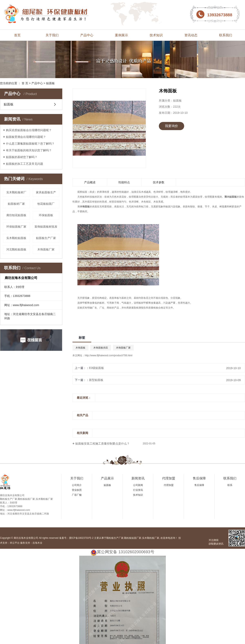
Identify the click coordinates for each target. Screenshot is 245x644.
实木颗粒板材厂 (16, 192)
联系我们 (226, 35)
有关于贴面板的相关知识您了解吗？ (29, 150)
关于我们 (52, 35)
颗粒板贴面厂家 (133, 538)
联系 (230, 485)
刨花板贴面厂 (46, 204)
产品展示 (107, 478)
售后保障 (199, 478)
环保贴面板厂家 (16, 227)
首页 (17, 35)
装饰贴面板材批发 (46, 227)
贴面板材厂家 (16, 204)
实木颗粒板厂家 (151, 538)
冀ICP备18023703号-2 (81, 538)
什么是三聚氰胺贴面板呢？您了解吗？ (30, 144)
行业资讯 (138, 490)
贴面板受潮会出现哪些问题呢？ (26, 137)
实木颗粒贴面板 (16, 238)
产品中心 (87, 35)
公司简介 (77, 485)
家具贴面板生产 (46, 192)
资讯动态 (191, 35)
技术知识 (156, 35)
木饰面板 (80, 348)
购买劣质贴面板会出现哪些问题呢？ (29, 130)
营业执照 (77, 490)
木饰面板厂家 (46, 249)
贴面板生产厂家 (46, 238)
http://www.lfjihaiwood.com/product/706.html (109, 355)
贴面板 (50, 83)
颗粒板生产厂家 (115, 538)
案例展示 (121, 35)
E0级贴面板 (96, 368)
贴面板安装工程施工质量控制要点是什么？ (102, 444)
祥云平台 (15, 543)
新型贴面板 (96, 380)
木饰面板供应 (101, 348)
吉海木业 (37, 543)
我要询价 (171, 126)
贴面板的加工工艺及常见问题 (24, 164)
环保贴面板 (46, 215)
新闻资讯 (138, 478)
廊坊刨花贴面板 (16, 215)
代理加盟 (169, 478)
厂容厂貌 (77, 495)
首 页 (25, 83)
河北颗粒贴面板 (16, 249)
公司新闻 (138, 485)
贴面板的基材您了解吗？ (22, 157)
